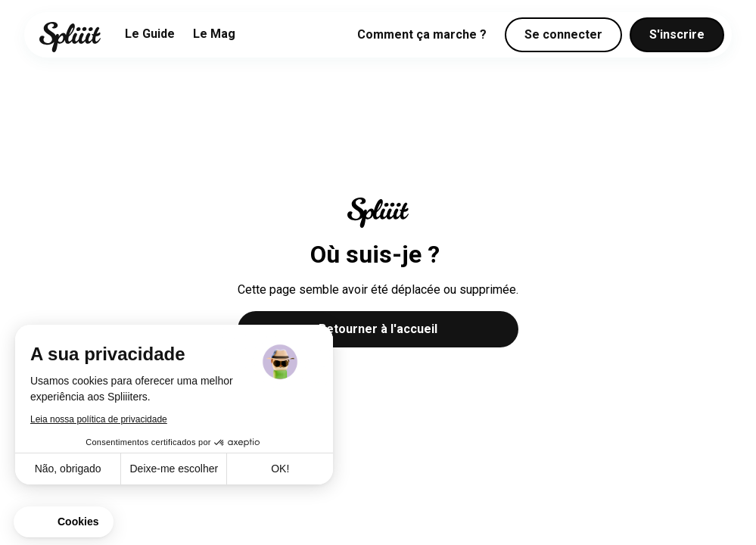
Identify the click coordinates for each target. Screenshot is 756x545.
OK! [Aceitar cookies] (280, 469)
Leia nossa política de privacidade (99, 419)
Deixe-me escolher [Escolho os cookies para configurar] (174, 469)
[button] (64, 522)
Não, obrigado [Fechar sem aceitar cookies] (68, 469)
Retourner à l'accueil (378, 329)
